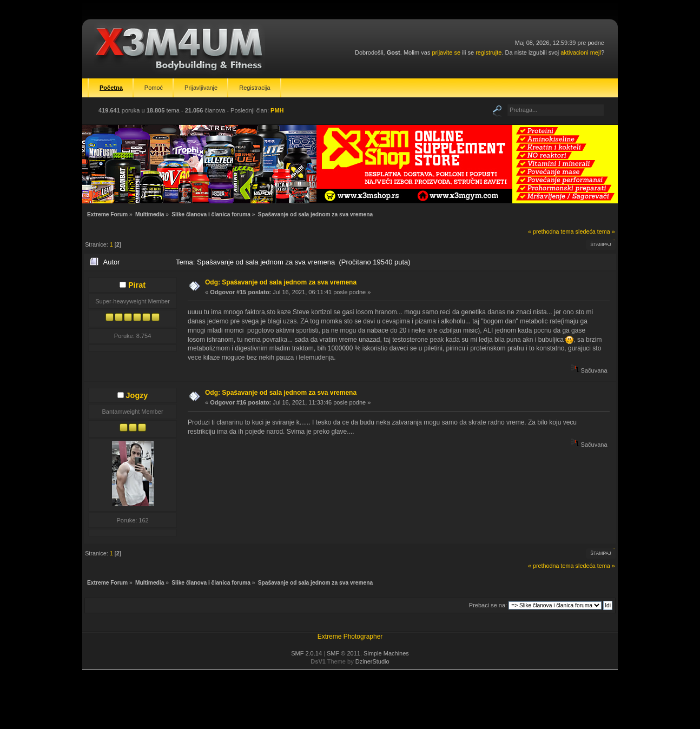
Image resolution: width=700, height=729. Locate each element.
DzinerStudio (372, 661)
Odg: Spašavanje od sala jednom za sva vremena (281, 282)
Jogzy (137, 395)
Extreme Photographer (350, 637)
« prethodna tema (551, 231)
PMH (277, 110)
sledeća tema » (595, 231)
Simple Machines (386, 653)
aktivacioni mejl (581, 52)
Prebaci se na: (488, 605)
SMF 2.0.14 (306, 653)
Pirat (137, 285)
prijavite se (446, 52)
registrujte (488, 52)
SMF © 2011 (344, 653)
